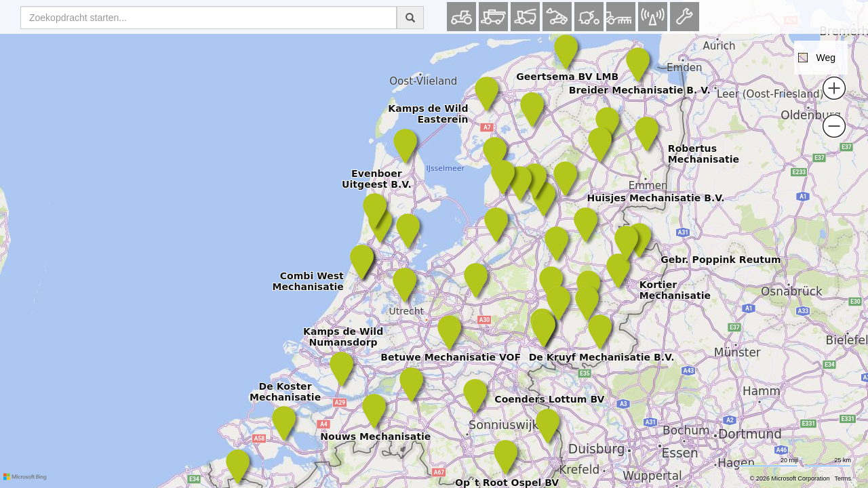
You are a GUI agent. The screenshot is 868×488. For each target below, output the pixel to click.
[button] (821, 58)
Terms (843, 479)
